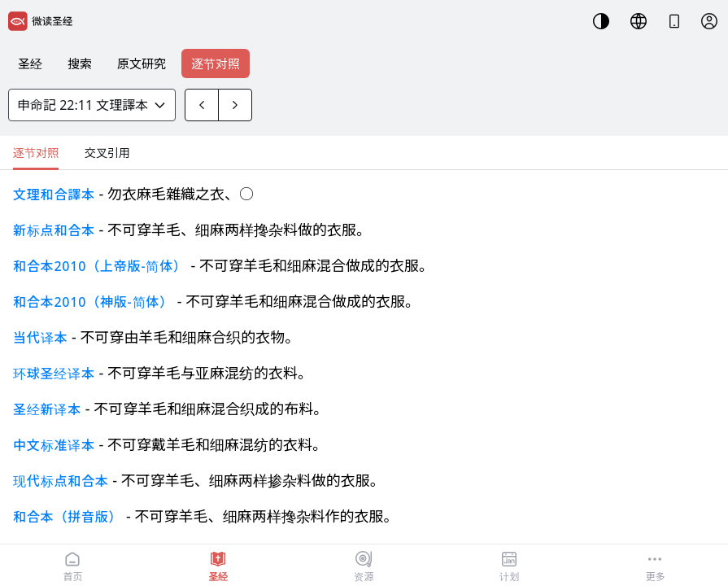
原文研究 (142, 63)
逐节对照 (216, 63)
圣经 (30, 63)
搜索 (80, 63)
